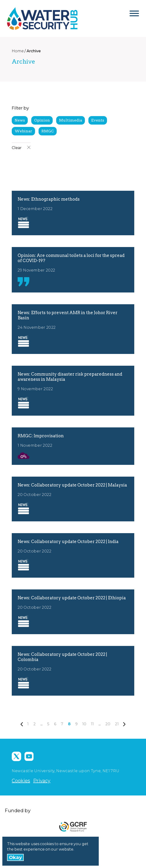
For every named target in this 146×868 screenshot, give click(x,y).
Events (98, 120)
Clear (21, 148)
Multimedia (71, 120)
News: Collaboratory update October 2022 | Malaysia (72, 485)
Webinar (23, 131)
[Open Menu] (134, 15)
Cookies (21, 781)
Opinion (42, 120)
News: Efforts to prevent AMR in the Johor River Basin (68, 315)
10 (84, 724)
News (20, 120)
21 (117, 724)
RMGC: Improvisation (41, 436)
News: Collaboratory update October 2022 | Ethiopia (72, 598)
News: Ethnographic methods (49, 199)
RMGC (48, 131)
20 (108, 724)
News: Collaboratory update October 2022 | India (68, 541)
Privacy (42, 781)
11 (92, 724)
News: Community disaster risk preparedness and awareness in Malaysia (70, 377)
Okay (15, 857)
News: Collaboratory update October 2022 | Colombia (62, 657)
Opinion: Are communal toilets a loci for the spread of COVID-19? (71, 258)
